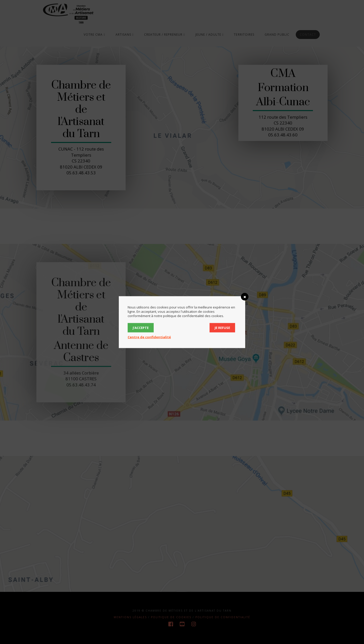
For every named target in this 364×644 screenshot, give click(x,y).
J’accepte (141, 327)
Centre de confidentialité (149, 337)
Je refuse (222, 327)
